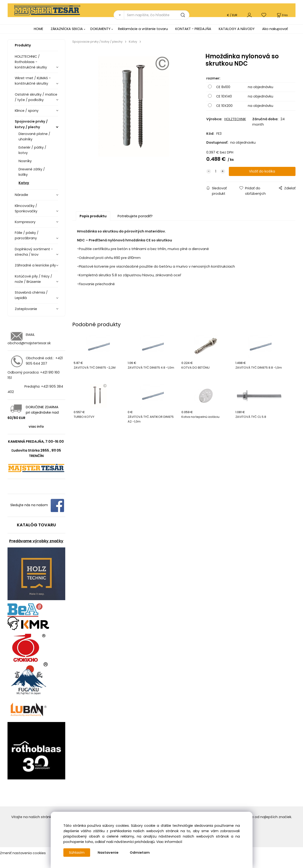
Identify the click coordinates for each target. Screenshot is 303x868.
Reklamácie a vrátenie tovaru (143, 29)
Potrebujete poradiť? (135, 216)
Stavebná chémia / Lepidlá (31, 295)
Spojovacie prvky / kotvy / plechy (31, 124)
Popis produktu (93, 216)
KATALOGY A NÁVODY (237, 29)
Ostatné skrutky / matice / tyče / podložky (36, 97)
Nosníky (25, 161)
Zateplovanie (26, 309)
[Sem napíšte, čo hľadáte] (157, 15)
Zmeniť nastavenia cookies (23, 853)
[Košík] (282, 15)
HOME (38, 29)
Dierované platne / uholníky (34, 137)
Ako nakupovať (275, 29)
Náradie (21, 195)
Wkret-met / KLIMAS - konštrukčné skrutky (33, 81)
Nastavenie (108, 853)
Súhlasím (77, 853)
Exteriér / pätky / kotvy (32, 150)
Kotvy (24, 183)
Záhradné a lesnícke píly (35, 265)
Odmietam (140, 853)
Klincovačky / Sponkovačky (26, 208)
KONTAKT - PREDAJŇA (193, 29)
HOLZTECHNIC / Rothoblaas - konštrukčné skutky (31, 62)
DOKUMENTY (100, 29)
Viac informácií (169, 842)
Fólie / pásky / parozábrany (27, 235)
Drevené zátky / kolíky (32, 172)
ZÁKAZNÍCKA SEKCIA (67, 29)
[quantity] (216, 171)
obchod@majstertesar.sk (29, 343)
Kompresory (25, 222)
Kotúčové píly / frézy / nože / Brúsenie (33, 279)
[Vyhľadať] (119, 15)
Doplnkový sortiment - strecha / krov (34, 252)
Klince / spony (27, 111)
